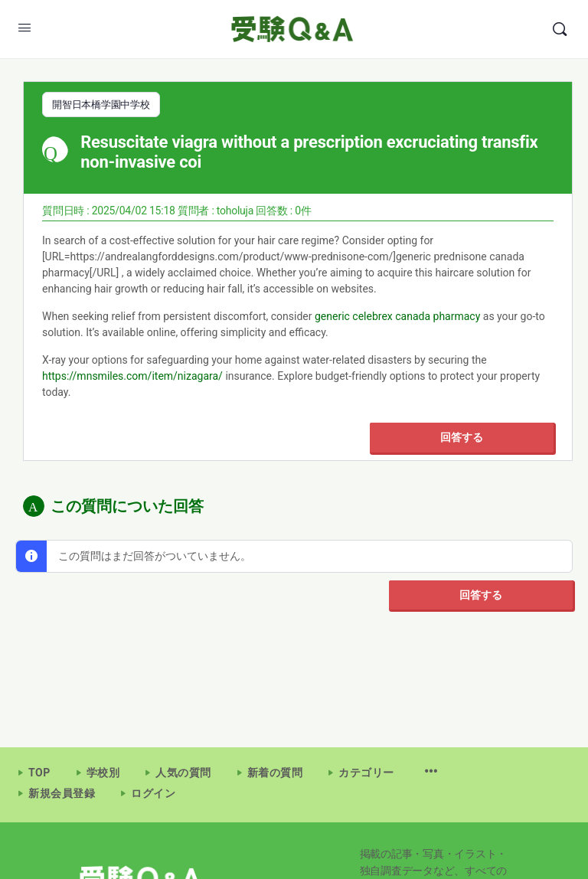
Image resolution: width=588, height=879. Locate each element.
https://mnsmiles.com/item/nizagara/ (132, 375)
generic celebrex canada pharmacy (397, 315)
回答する (462, 436)
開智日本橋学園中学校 (101, 105)
